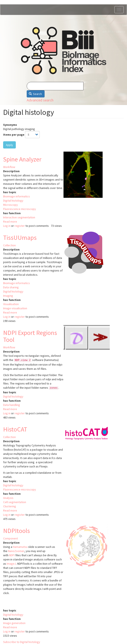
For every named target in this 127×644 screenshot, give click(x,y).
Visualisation (11, 304)
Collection (9, 245)
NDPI (12, 555)
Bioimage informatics (17, 196)
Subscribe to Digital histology (22, 642)
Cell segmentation (15, 502)
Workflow (9, 167)
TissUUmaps (20, 237)
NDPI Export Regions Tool (30, 336)
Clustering (10, 506)
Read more (10, 222)
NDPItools (17, 531)
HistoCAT (15, 429)
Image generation (14, 623)
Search (35, 94)
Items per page (14, 135)
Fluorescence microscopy (20, 209)
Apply (9, 145)
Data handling (12, 405)
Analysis (8, 498)
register (20, 226)
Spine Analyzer (22, 159)
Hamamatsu (20, 547)
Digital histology (13, 201)
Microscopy (11, 205)
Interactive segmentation (19, 217)
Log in (7, 226)
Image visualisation (15, 308)
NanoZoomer (16, 551)
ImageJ (11, 564)
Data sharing (11, 287)
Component (11, 538)
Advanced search (40, 100)
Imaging (8, 296)
